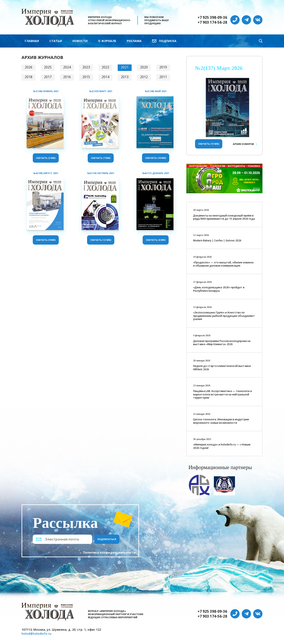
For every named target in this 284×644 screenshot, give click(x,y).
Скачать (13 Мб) (209, 144)
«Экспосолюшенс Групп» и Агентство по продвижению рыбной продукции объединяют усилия (224, 316)
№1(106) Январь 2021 (46, 91)
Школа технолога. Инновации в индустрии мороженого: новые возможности (221, 421)
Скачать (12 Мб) (101, 240)
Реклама (134, 41)
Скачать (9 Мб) (46, 240)
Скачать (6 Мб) (156, 240)
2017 (48, 77)
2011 (163, 77)
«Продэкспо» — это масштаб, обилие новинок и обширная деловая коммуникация (223, 264)
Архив (243, 144)
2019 (163, 67)
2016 (67, 77)
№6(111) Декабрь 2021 (156, 173)
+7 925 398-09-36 (212, 18)
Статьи (56, 41)
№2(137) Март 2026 (219, 68)
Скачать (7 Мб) (101, 158)
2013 (125, 77)
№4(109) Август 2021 (46, 173)
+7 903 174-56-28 (212, 22)
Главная (32, 41)
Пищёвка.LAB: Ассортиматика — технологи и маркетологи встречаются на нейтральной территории (223, 394)
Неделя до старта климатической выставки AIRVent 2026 (222, 368)
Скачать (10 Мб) (156, 158)
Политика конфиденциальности (109, 552)
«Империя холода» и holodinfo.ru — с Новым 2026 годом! (222, 446)
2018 (29, 77)
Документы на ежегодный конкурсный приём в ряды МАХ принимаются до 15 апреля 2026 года (224, 217)
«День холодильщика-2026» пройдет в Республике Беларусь (219, 289)
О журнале (107, 41)
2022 (105, 67)
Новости (80, 41)
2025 (48, 67)
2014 (105, 77)
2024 (67, 67)
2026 (29, 67)
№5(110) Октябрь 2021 (101, 173)
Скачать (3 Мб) (46, 158)
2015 (86, 77)
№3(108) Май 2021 (156, 91)
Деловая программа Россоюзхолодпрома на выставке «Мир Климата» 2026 (222, 343)
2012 (144, 77)
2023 (86, 67)
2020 (144, 67)
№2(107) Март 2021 (101, 91)
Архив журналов (42, 57)
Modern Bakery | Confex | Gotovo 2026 (217, 240)
